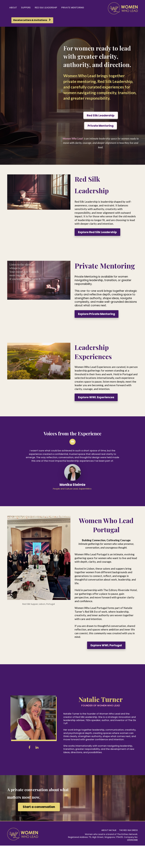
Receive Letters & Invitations (32, 20)
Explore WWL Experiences (96, 397)
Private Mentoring (101, 126)
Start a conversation (39, 807)
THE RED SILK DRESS (128, 830)
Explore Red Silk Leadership (97, 232)
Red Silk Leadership (101, 115)
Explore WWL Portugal (106, 645)
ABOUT (13, 8)
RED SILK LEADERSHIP (46, 8)
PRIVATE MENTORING (73, 8)
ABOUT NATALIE (109, 830)
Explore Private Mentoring (97, 314)
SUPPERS (26, 8)
